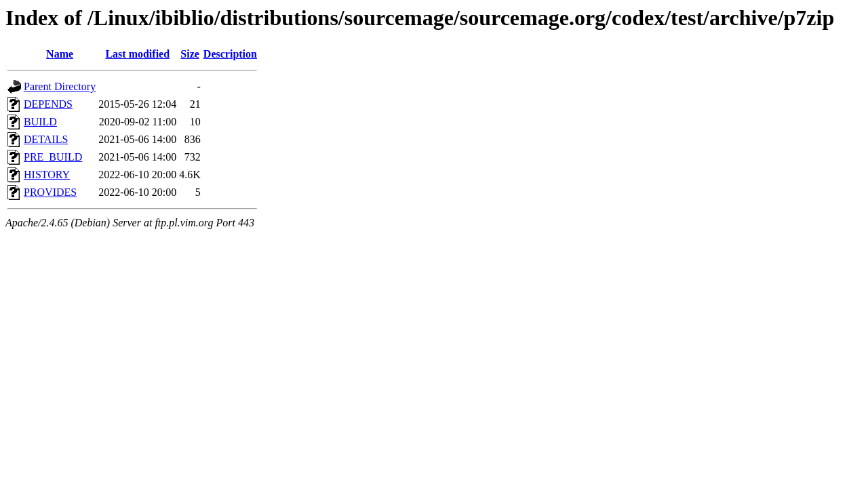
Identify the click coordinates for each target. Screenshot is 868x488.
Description (230, 54)
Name (60, 54)
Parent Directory (60, 86)
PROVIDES (50, 192)
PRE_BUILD (53, 157)
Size (190, 54)
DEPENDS (48, 104)
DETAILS (46, 139)
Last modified (137, 54)
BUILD (40, 122)
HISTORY (47, 175)
